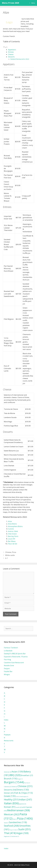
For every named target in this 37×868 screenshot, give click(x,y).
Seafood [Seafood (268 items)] (11, 826)
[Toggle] (7, 47)
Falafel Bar (8, 671)
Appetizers (12, 50)
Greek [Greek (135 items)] (10, 796)
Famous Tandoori (11, 648)
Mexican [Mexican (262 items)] (12, 814)
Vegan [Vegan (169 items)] (22, 833)
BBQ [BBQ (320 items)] (15, 775)
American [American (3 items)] (8, 772)
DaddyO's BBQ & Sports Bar (15, 654)
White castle (10, 555)
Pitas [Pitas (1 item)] (15, 819)
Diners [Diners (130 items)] (23, 790)
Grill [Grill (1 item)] (18, 796)
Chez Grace (12, 534)
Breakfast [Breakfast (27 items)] (27, 775)
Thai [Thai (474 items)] (10, 833)
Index (6, 720)
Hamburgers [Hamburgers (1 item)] (24, 796)
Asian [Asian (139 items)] (17, 772)
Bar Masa (12, 541)
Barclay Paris (13, 536)
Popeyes (7, 735)
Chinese (8, 552)
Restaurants (9, 741)
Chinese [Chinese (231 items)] (25, 786)
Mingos (7, 674)
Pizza (14, 552)
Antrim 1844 (13, 531)
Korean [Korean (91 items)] (10, 807)
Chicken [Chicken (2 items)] (14, 787)
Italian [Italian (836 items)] (11, 803)
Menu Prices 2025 (11, 3)
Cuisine (11, 529)
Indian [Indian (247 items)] (25, 799)
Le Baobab (8, 651)
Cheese (11, 54)
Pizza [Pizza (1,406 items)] (25, 818)
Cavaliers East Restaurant (14, 663)
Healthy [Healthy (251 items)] (11, 799)
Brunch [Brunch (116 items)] (11, 778)
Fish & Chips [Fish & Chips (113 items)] (23, 793)
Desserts (11, 57)
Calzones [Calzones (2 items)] (7, 787)
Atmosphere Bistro (15, 526)
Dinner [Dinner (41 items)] (9, 793)
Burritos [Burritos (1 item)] (27, 783)
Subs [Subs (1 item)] (16, 830)
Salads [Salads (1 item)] (6, 823)
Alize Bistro (12, 524)
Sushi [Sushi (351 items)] (24, 829)
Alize (10, 521)
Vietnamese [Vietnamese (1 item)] (15, 836)
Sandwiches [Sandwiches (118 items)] (18, 822)
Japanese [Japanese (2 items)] (23, 804)
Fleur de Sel (13, 544)
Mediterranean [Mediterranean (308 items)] (18, 810)
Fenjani (7, 668)
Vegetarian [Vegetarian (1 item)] (7, 836)
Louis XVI (12, 539)
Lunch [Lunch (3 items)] (18, 807)
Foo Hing (7, 659)
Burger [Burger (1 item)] (20, 779)
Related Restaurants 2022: (20, 59)
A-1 (7, 558)
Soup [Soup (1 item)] (12, 830)
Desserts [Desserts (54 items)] (10, 790)
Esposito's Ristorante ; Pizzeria (16, 657)
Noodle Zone (9, 665)
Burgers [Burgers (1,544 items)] (14, 782)
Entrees (11, 52)
